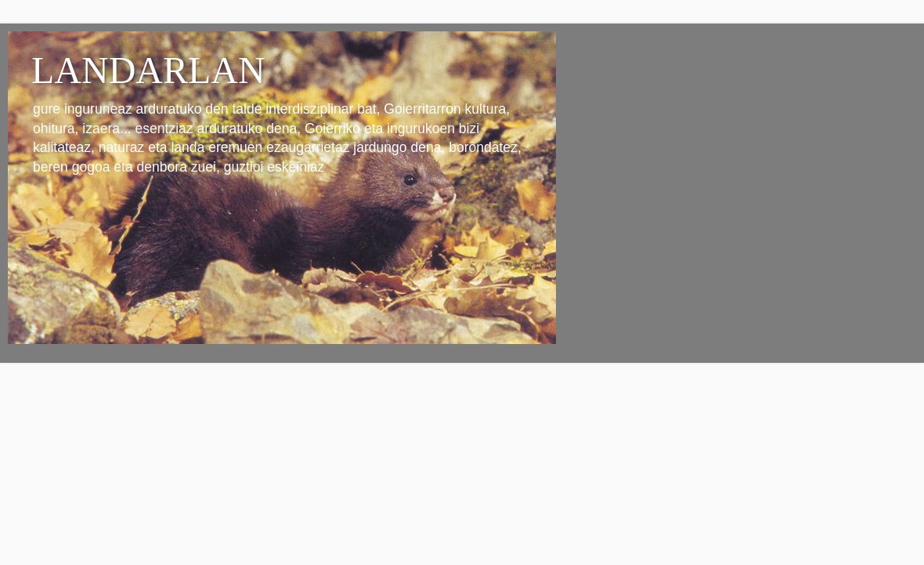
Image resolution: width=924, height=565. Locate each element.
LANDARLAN (148, 70)
